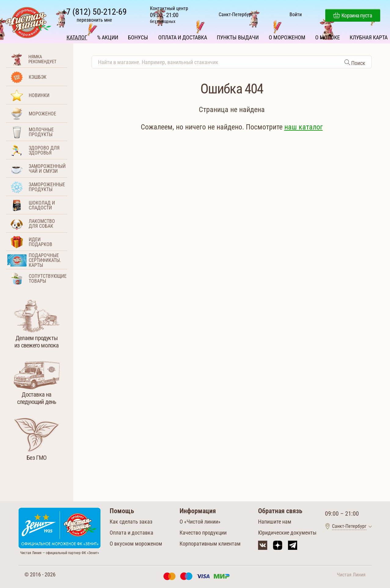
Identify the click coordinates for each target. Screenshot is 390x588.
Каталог (78, 36)
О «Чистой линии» (200, 521)
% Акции (108, 36)
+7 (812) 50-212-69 (95, 12)
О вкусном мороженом (136, 543)
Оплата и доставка (183, 36)
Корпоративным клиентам (210, 543)
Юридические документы (287, 532)
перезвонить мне (95, 21)
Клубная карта (368, 36)
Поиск (358, 62)
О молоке (327, 36)
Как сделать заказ (131, 521)
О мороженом (287, 36)
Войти (295, 15)
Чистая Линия (351, 574)
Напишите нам (275, 521)
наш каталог (304, 126)
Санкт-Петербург (236, 15)
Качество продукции (203, 532)
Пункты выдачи (238, 36)
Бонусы (138, 36)
